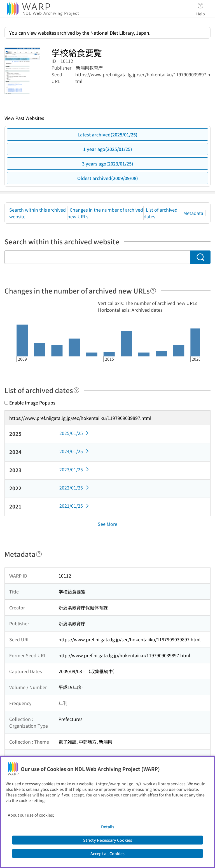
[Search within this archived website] (97, 257)
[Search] (200, 257)
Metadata (193, 213)
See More (107, 524)
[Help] (153, 291)
